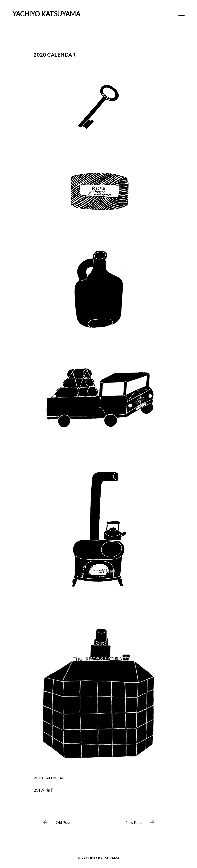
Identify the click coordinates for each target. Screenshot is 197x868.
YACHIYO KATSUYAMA (46, 14)
